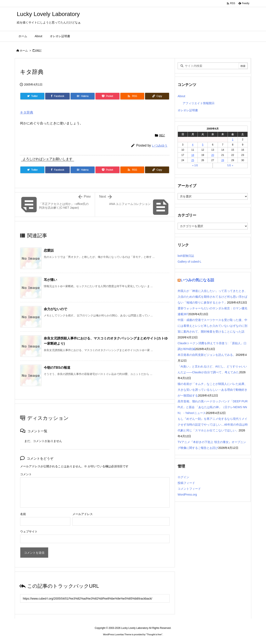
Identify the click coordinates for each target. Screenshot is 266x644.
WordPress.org (187, 495)
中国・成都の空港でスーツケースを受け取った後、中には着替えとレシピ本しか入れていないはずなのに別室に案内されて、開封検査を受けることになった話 (212, 326)
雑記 (39, 51)
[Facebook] (58, 96)
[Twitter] (32, 96)
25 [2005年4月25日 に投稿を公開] (193, 160)
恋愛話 (49, 250)
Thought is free (154, 634)
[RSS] (132, 96)
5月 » (230, 165)
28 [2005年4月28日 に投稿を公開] (223, 160)
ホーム (24, 51)
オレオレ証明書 (188, 110)
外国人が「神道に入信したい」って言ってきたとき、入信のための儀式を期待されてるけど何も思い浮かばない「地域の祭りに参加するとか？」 (212, 297)
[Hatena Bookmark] (83, 96)
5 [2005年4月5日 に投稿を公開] (203, 145)
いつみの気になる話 (197, 280)
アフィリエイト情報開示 (199, 103)
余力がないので (55, 309)
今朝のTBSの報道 (57, 368)
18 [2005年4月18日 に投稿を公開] (193, 155)
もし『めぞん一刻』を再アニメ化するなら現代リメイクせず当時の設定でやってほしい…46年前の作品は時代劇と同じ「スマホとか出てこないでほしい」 (213, 425)
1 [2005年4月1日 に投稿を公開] (233, 140)
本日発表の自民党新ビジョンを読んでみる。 (207, 355)
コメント (26, 474)
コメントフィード (189, 489)
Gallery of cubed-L (189, 262)
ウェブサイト (29, 531)
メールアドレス (83, 514)
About (181, 96)
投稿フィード (186, 483)
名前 (23, 514)
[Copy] (157, 96)
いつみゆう (160, 145)
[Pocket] (107, 96)
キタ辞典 (27, 112)
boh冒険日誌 (186, 256)
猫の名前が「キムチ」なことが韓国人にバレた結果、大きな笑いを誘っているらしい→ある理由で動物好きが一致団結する (212, 390)
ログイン (183, 477)
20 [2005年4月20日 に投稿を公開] (213, 155)
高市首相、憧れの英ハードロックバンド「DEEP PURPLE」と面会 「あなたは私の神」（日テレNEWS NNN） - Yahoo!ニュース (213, 407)
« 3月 (195, 165)
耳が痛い (50, 280)
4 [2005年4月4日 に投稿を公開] (193, 145)
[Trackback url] (95, 598)
